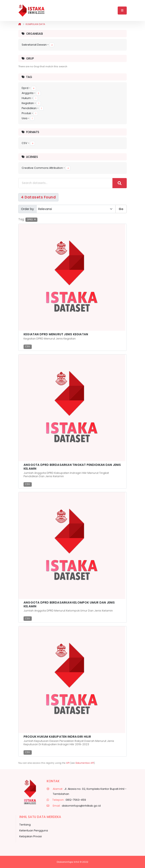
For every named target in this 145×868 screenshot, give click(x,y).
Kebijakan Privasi (31, 836)
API (68, 763)
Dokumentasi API (85, 763)
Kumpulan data (35, 24)
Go (121, 209)
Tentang (25, 825)
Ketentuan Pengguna (34, 830)
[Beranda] (20, 24)
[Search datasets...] (65, 183)
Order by (27, 209)
